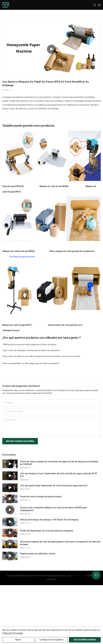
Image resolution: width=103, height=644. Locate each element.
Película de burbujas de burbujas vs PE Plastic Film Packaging (49, 520)
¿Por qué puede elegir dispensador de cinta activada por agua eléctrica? (54, 486)
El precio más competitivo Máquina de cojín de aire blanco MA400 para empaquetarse (53, 509)
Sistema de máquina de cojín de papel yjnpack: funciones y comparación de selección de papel (60, 543)
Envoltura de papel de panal (22, 257)
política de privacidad (13, 633)
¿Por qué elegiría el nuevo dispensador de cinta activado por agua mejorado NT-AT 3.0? (59, 475)
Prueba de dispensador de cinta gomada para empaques (47, 531)
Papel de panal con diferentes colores (38, 554)
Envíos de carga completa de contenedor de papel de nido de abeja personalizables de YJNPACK (59, 463)
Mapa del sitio (78, 576)
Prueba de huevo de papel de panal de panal (41, 497)
